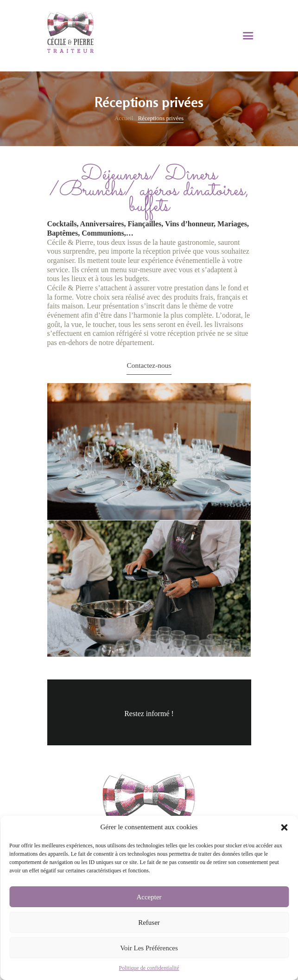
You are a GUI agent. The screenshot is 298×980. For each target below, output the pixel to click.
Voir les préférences (149, 948)
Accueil (124, 118)
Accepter (149, 897)
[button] (284, 827)
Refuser (149, 922)
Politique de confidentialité (149, 968)
